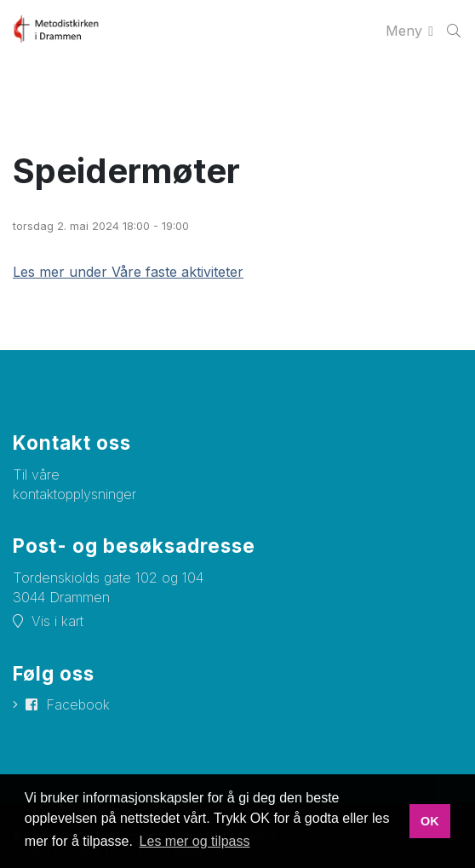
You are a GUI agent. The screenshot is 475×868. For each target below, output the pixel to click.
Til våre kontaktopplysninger (74, 484)
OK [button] (430, 821)
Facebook (78, 704)
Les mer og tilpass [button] (195, 841)
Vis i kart (57, 621)
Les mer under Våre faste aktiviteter (128, 272)
